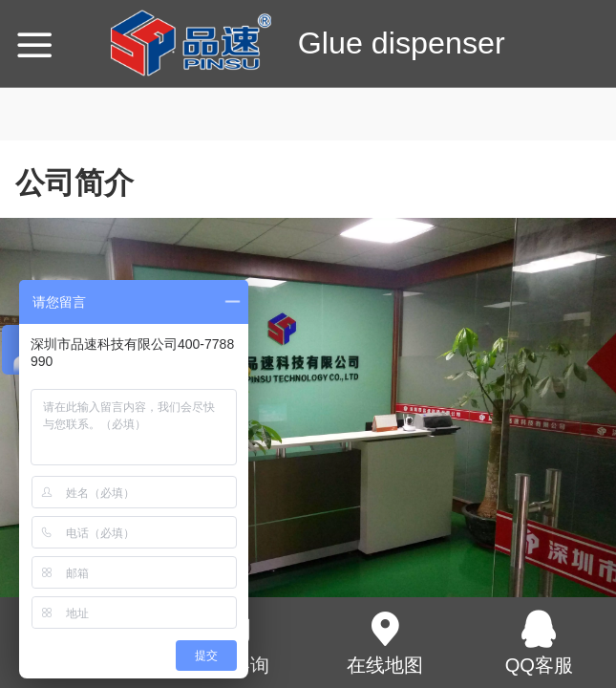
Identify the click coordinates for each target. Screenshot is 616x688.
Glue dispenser (402, 43)
